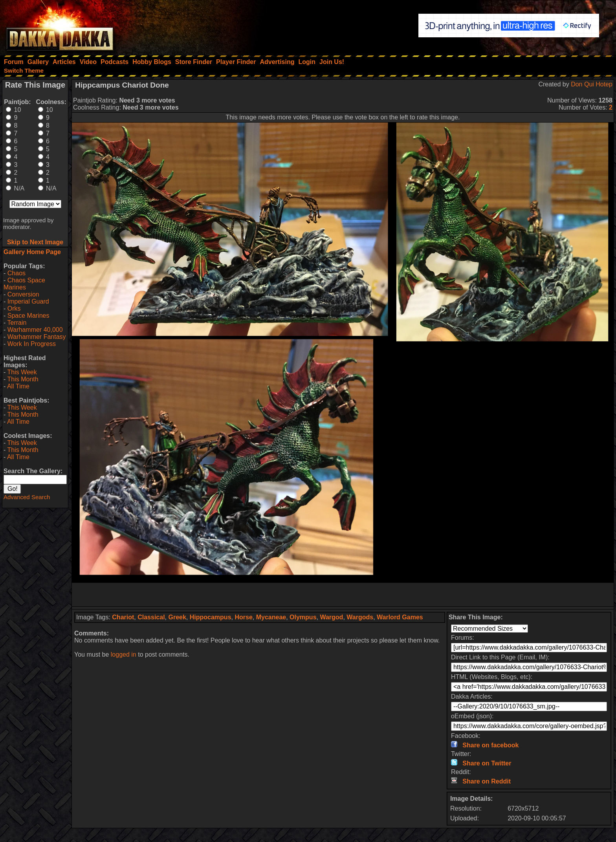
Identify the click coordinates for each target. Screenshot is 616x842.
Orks (14, 308)
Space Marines (28, 316)
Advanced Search (27, 497)
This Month (23, 379)
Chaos (16, 273)
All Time (18, 386)
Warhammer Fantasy (37, 337)
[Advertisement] (343, 595)
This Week (22, 372)
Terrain (17, 323)
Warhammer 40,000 (35, 330)
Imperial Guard (28, 301)
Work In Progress (32, 344)
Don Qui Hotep (592, 84)
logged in (124, 654)
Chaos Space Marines (24, 284)
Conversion (23, 294)
